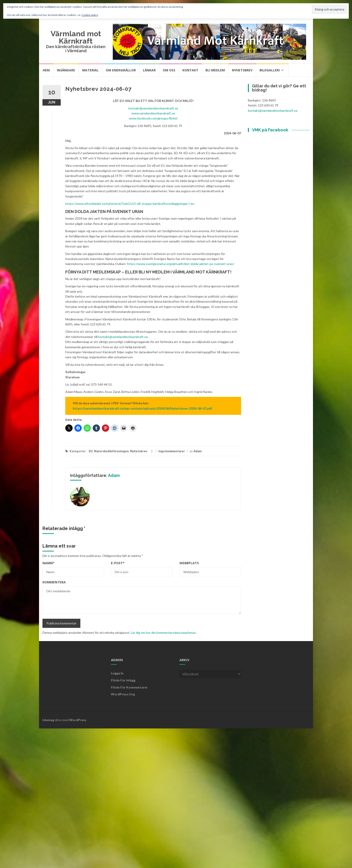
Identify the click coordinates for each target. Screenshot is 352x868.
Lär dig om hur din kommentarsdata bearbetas (163, 633)
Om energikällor (121, 70)
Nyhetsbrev (242, 70)
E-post (118, 563)
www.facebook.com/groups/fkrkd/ (153, 118)
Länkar (149, 70)
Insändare (66, 70)
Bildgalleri (270, 70)
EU (91, 451)
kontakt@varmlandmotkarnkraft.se (153, 108)
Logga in (117, 673)
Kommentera (54, 582)
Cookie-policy (90, 15)
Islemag (48, 720)
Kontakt (190, 70)
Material (90, 70)
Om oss (169, 70)
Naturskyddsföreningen (111, 451)
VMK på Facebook (270, 130)
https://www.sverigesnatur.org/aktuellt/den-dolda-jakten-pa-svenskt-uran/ (181, 264)
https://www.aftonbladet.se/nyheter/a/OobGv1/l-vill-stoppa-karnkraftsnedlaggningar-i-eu (130, 204)
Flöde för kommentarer (129, 687)
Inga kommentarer (172, 451)
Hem (46, 70)
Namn (49, 563)
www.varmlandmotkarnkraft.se (153, 113)
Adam (198, 451)
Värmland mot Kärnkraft (76, 37)
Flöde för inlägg (123, 680)
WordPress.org (123, 694)
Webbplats (189, 563)
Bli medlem (215, 70)
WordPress (78, 720)
